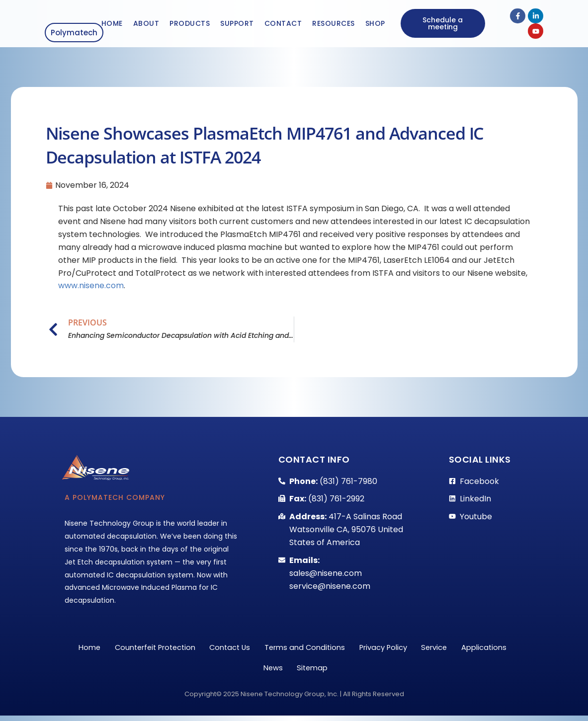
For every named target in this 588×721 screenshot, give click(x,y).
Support (237, 24)
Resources (334, 24)
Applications (252, 672)
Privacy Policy (421, 649)
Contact (283, 24)
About (146, 24)
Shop (375, 24)
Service (476, 649)
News (303, 672)
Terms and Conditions (338, 649)
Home (112, 24)
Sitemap (346, 672)
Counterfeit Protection (177, 649)
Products (190, 24)
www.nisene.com (91, 286)
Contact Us (258, 649)
